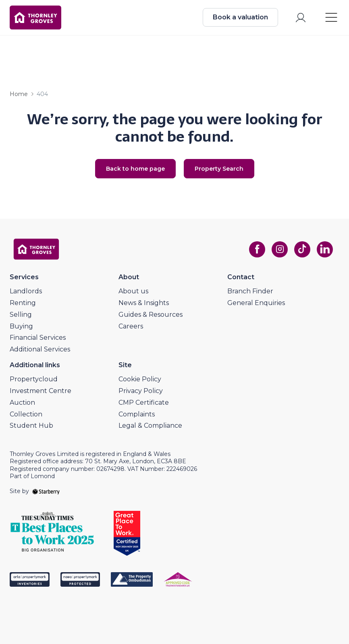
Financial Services (38, 338)
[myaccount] (301, 18)
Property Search (219, 169)
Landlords (26, 291)
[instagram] (280, 249)
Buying (21, 326)
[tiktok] (302, 249)
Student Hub (31, 425)
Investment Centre (41, 391)
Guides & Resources (151, 315)
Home (19, 94)
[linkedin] (325, 249)
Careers (131, 326)
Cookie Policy (140, 379)
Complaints (137, 414)
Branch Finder (250, 291)
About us (133, 291)
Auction (22, 402)
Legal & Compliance (150, 425)
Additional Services (40, 349)
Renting (23, 303)
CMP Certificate (144, 402)
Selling (21, 315)
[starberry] (46, 491)
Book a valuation (240, 17)
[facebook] (257, 249)
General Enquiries (256, 303)
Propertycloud (34, 379)
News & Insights (144, 303)
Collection (26, 414)
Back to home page (135, 169)
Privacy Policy (141, 391)
